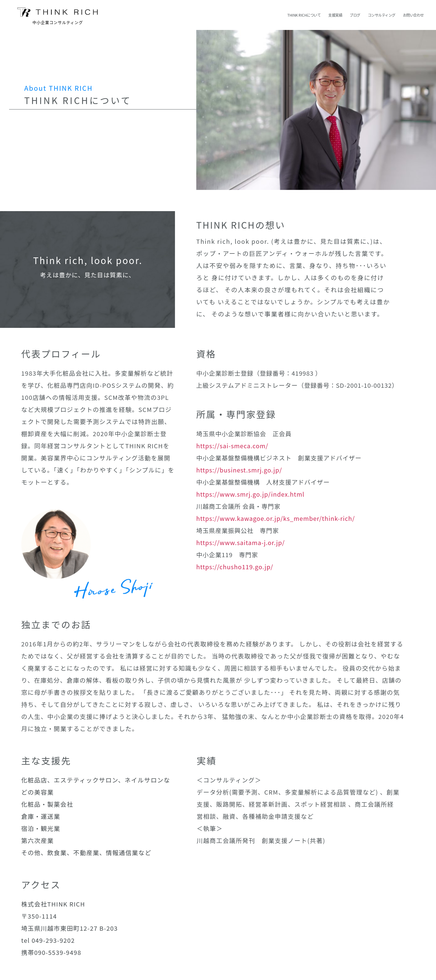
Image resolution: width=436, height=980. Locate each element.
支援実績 (335, 15)
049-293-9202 (53, 940)
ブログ (355, 15)
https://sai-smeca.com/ (232, 446)
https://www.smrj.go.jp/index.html (250, 494)
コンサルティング (382, 15)
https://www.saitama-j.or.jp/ (241, 542)
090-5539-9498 (58, 952)
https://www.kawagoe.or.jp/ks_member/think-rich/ (276, 518)
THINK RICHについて (304, 15)
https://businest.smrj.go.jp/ (239, 470)
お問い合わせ (413, 15)
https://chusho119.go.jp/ (235, 567)
